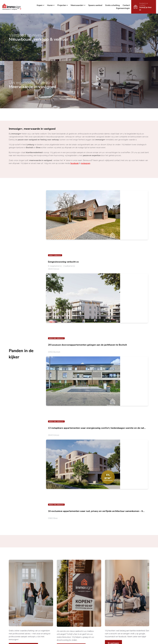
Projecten (63, 5)
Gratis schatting (112, 5)
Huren (51, 5)
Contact (126, 5)
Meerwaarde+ (78, 5)
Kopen (40, 5)
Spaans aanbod (95, 5)
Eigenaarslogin (123, 8)
